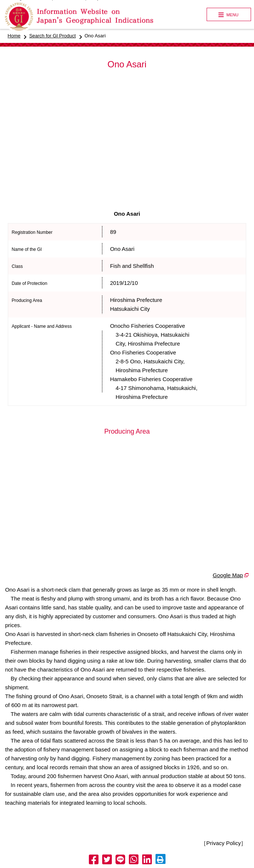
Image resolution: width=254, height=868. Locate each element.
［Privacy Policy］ (223, 843)
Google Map (228, 575)
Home (14, 36)
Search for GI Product (53, 36)
